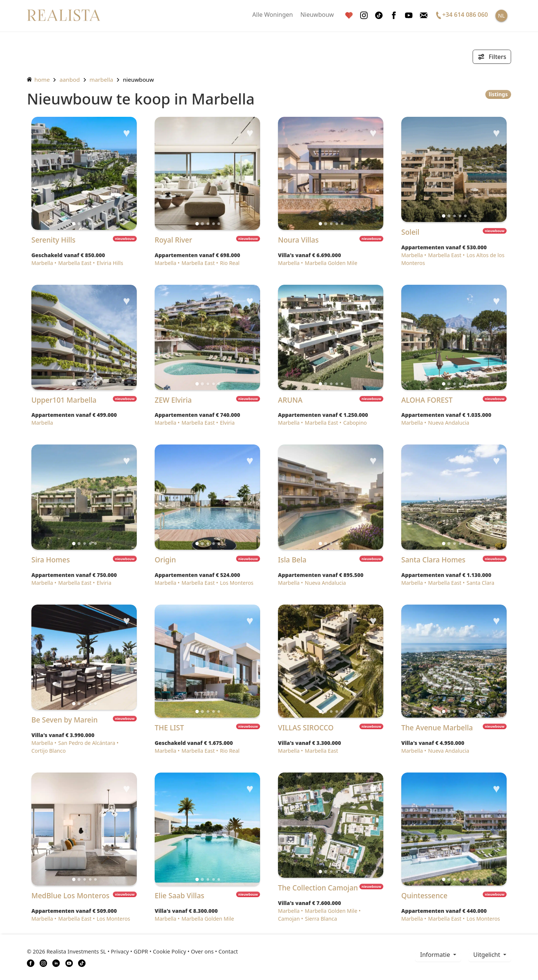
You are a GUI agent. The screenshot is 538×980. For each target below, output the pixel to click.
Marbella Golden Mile (331, 263)
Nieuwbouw (317, 15)
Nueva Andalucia (449, 423)
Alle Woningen (273, 15)
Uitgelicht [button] (488, 955)
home (38, 79)
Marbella (101, 79)
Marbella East (75, 263)
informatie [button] (436, 955)
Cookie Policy (169, 951)
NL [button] (501, 15)
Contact (228, 951)
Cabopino (355, 423)
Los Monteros (237, 583)
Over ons (202, 951)
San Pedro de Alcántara (87, 743)
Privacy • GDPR (130, 951)
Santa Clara (480, 583)
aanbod (69, 79)
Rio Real (230, 263)
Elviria (227, 423)
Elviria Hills (110, 263)
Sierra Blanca (321, 919)
